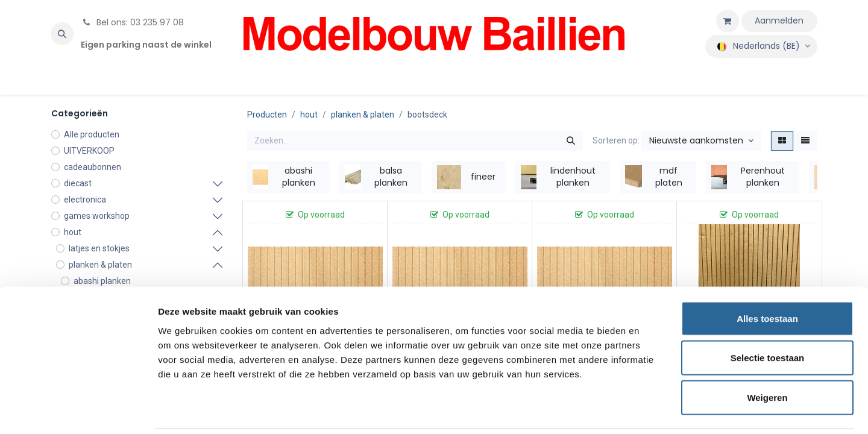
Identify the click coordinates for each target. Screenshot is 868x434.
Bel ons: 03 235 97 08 (132, 22)
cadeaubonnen (93, 167)
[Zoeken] (571, 141)
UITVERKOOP (89, 151)
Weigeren (767, 355)
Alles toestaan (767, 276)
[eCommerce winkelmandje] (728, 21)
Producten (267, 115)
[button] (62, 34)
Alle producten (92, 134)
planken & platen (363, 115)
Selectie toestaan (768, 316)
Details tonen (651, 410)
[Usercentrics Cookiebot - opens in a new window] (78, 410)
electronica (85, 200)
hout (73, 232)
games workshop (97, 216)
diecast (78, 183)
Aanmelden (779, 20)
